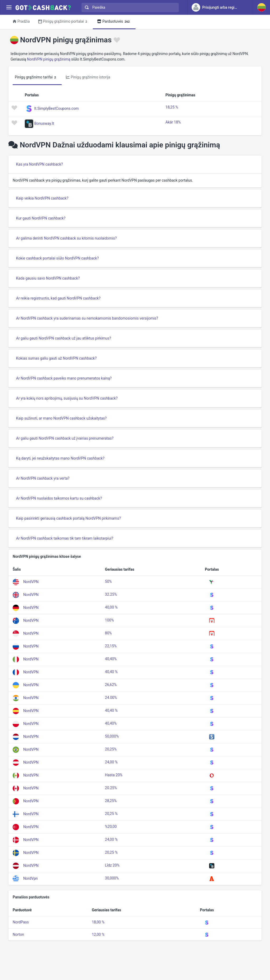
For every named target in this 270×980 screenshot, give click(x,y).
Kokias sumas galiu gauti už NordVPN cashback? (56, 358)
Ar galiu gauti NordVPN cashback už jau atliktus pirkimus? (64, 338)
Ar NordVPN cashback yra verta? (43, 478)
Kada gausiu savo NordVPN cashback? (48, 278)
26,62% (111, 685)
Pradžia (21, 21)
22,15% (111, 646)
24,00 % (111, 762)
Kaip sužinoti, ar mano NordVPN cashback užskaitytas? (61, 418)
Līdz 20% (112, 865)
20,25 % (111, 814)
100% (109, 620)
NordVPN (31, 582)
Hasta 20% (114, 775)
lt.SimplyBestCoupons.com (56, 108)
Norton (18, 934)
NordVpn (30, 878)
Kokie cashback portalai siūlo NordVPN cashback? (57, 258)
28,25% (111, 801)
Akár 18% (173, 122)
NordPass (21, 922)
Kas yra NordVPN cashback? (39, 164)
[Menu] (9, 8)
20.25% (111, 788)
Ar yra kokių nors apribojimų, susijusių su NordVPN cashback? (67, 398)
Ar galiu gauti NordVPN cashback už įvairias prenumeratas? (65, 438)
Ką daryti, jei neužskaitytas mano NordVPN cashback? (60, 458)
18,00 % (98, 922)
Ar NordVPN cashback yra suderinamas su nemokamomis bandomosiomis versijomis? (87, 318)
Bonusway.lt (44, 123)
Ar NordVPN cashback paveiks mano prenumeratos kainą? (64, 378)
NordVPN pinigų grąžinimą (49, 59)
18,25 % (172, 107)
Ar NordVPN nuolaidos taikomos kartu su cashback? (59, 498)
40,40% (111, 659)
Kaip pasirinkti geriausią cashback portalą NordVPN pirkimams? (68, 518)
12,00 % (98, 934)
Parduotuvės (114, 22)
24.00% (111, 698)
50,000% (112, 736)
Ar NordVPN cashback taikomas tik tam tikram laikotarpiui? (65, 538)
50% (108, 581)
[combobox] (129, 8)
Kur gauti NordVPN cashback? (41, 218)
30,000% (112, 878)
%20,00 (111, 827)
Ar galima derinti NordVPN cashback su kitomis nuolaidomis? (66, 238)
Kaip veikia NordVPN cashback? (42, 198)
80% (108, 633)
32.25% (111, 594)
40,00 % (111, 607)
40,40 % (111, 672)
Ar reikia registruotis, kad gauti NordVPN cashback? (58, 298)
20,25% (111, 749)
